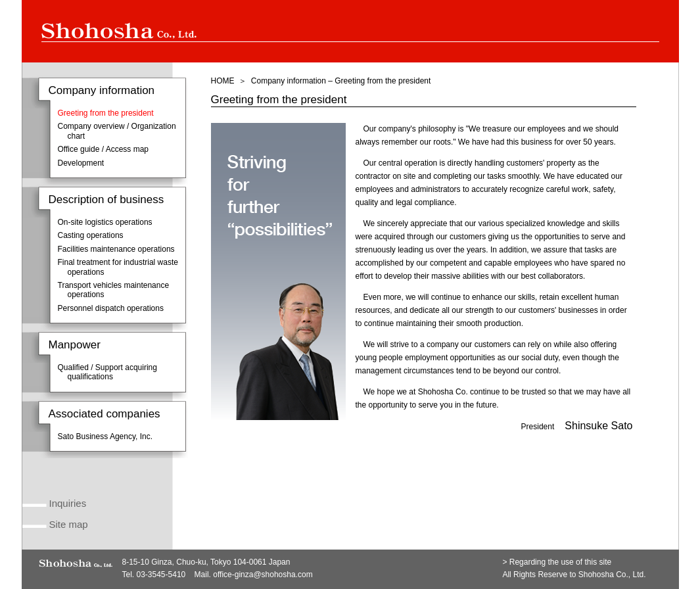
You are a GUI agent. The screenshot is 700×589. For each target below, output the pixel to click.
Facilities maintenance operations (116, 249)
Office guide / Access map (104, 149)
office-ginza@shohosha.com (263, 575)
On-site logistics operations (105, 222)
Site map (69, 524)
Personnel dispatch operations (111, 308)
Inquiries (68, 503)
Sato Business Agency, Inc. (105, 436)
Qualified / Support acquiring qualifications (107, 372)
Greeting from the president (106, 113)
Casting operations (91, 235)
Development (81, 163)
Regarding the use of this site (560, 562)
